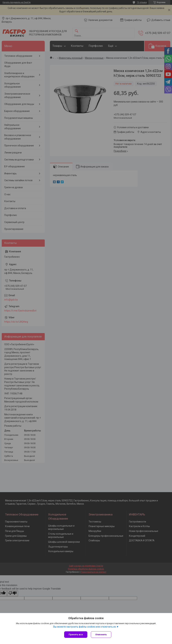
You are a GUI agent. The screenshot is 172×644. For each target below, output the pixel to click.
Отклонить (101, 634)
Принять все (76, 634)
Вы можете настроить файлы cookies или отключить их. (85, 627)
